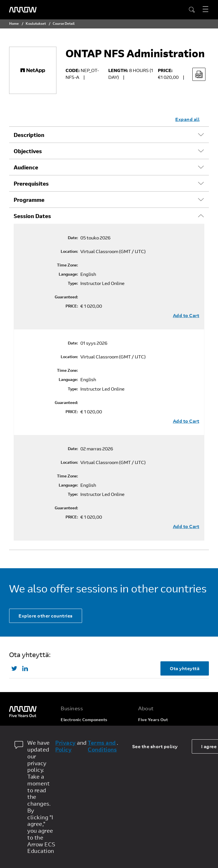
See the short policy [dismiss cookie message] (155, 746)
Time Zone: (68, 265)
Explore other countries (46, 616)
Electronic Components (84, 720)
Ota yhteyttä (185, 668)
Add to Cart (186, 315)
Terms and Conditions (102, 746)
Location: (69, 251)
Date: (73, 238)
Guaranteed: (66, 297)
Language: (68, 274)
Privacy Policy (66, 746)
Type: (73, 283)
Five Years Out (153, 720)
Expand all (187, 119)
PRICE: (72, 306)
